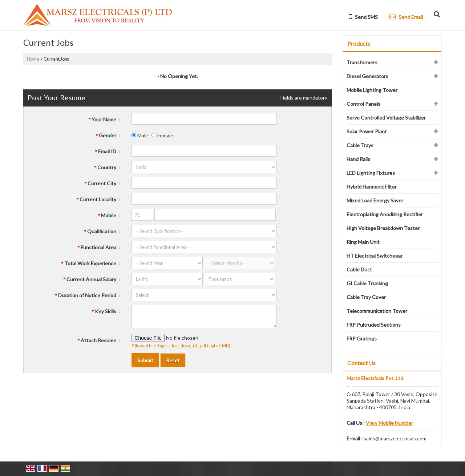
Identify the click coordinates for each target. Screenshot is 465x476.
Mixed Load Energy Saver (375, 200)
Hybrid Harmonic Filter (372, 187)
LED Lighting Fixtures (371, 173)
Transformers (362, 62)
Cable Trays (360, 145)
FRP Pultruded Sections (374, 325)
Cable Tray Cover (366, 297)
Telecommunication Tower (377, 311)
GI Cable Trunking (367, 283)
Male (140, 135)
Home (33, 59)
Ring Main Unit (363, 242)
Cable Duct (359, 269)
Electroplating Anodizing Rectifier (385, 214)
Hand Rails (358, 159)
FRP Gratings (362, 338)
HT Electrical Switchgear (375, 256)
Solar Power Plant (367, 131)
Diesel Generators (367, 76)
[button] (389, 423)
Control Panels (363, 104)
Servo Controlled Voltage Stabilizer (386, 118)
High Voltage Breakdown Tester (383, 228)
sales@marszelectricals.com (395, 438)
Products (359, 43)
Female (162, 135)
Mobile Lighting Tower (372, 90)
